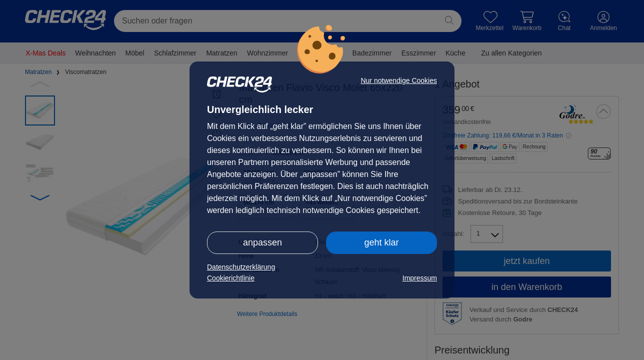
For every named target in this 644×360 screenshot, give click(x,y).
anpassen (262, 242)
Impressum (420, 278)
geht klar (381, 242)
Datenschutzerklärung (241, 267)
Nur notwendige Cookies (399, 80)
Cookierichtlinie (231, 278)
